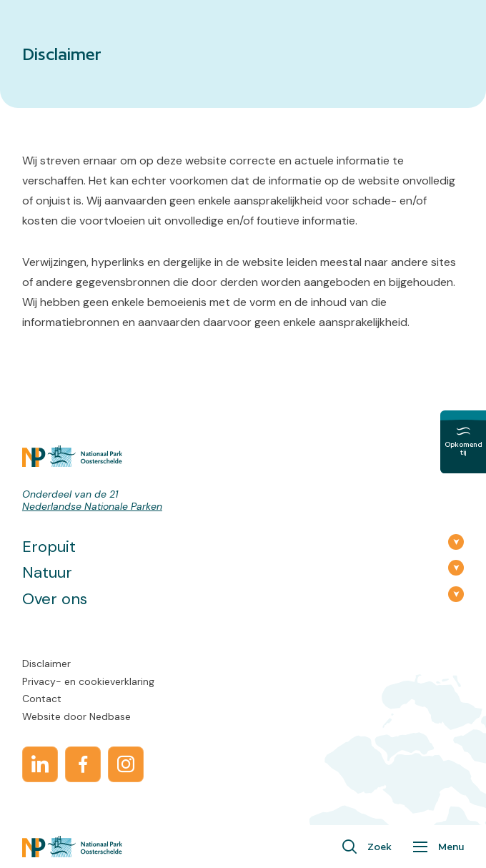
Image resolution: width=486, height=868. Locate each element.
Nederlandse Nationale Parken (92, 506)
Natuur (47, 572)
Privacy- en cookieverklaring (88, 681)
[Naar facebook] (83, 764)
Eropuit (49, 547)
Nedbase (110, 716)
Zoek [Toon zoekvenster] (380, 847)
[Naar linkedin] (40, 764)
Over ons (55, 599)
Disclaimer (46, 664)
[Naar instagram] (126, 764)
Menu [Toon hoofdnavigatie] (451, 847)
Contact (42, 699)
